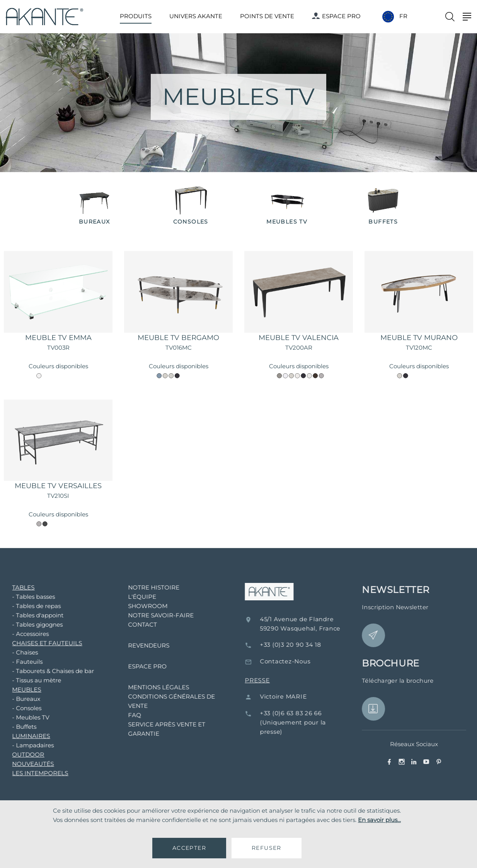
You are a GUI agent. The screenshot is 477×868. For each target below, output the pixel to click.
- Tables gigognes (27, 625)
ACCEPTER (189, 848)
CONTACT (132, 625)
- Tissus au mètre (26, 680)
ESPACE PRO (336, 16)
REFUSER (267, 848)
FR (403, 16)
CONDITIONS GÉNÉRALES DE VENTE (161, 701)
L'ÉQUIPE (132, 597)
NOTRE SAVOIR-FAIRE (151, 615)
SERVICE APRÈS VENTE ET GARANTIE (157, 729)
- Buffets (14, 727)
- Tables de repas (26, 606)
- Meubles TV (20, 717)
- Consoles (17, 708)
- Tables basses (23, 597)
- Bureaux (16, 699)
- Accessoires (20, 634)
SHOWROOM (138, 606)
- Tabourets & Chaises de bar (43, 671)
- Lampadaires (23, 745)
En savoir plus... (379, 820)
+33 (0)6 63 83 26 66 (305, 713)
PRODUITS (136, 16)
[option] (95, 206)
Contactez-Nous (299, 661)
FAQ (124, 715)
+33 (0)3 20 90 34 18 (305, 645)
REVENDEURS (139, 645)
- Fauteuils (17, 662)
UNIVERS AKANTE (196, 16)
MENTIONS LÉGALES (148, 687)
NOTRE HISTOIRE (144, 587)
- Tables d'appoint (28, 615)
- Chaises (15, 652)
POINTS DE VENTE (267, 16)
